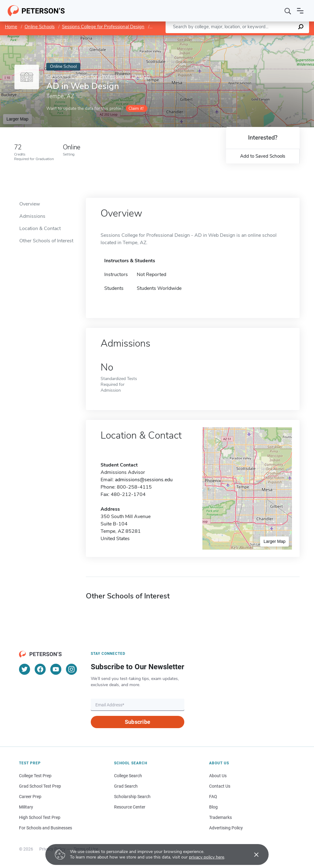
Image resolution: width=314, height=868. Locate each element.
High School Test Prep (40, 817)
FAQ (213, 797)
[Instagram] (71, 669)
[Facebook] (40, 669)
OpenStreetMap (272, 38)
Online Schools (40, 27)
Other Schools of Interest (46, 241)
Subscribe (138, 722)
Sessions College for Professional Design (103, 27)
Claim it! (136, 108)
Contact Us (220, 786)
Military (26, 807)
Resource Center (130, 807)
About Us (218, 776)
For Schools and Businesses (46, 828)
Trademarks (220, 817)
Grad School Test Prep (40, 786)
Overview (30, 204)
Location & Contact (40, 229)
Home (11, 27)
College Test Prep (35, 776)
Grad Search (126, 786)
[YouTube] (56, 669)
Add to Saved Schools (263, 156)
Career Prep (30, 797)
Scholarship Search (132, 797)
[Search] (288, 11)
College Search (128, 776)
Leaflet (240, 38)
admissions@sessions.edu (144, 480)
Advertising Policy (226, 828)
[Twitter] (25, 669)
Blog (213, 807)
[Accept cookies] (252, 855)
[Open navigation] (300, 11)
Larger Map (17, 119)
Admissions (32, 216)
